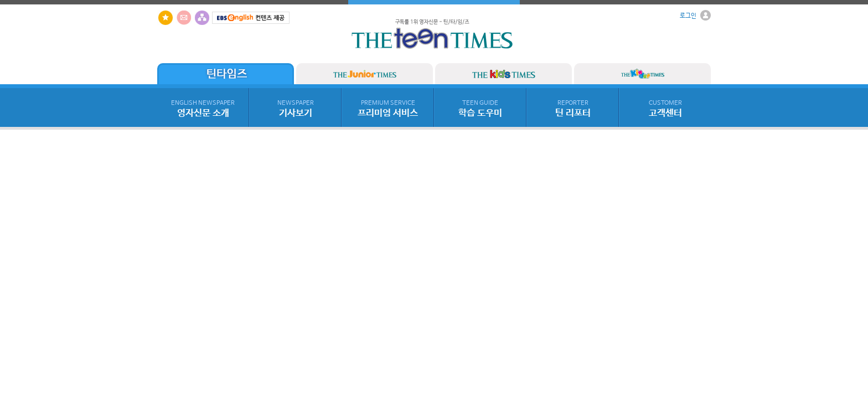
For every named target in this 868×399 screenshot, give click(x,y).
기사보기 (296, 109)
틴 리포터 (573, 109)
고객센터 (665, 109)
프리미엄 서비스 (388, 109)
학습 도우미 (480, 109)
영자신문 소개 (203, 109)
